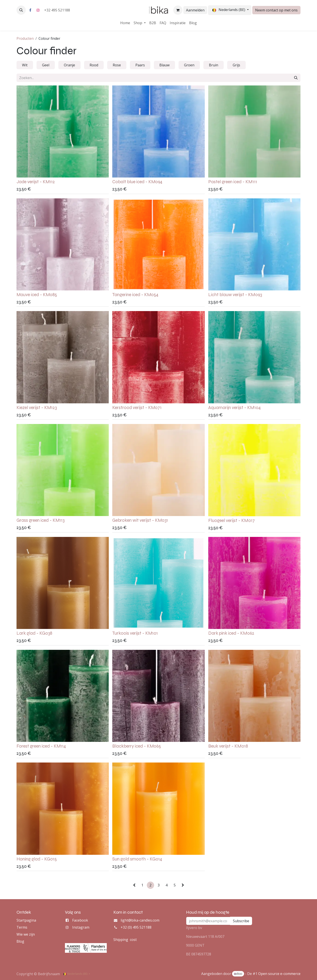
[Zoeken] (296, 78)
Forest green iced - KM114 (41, 746)
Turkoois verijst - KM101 (135, 633)
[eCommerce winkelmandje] (178, 10)
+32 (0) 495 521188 (136, 927)
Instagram (81, 927)
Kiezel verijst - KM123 (37, 407)
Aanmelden (195, 10)
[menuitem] (125, 23)
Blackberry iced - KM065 (137, 746)
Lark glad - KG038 (34, 633)
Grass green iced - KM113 (41, 520)
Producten (25, 38)
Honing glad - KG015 (37, 859)
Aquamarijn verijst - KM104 (234, 407)
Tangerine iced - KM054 (135, 295)
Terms (22, 927)
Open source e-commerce (279, 974)
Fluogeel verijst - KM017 (231, 520)
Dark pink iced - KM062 (231, 633)
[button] (21, 10)
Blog (20, 941)
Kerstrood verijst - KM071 (137, 407)
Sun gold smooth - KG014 (137, 859)
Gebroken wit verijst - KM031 (140, 520)
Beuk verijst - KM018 (228, 746)
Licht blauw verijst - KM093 (235, 295)
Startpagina (26, 920)
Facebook (80, 920)
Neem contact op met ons (276, 10)
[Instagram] (38, 10)
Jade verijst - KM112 (36, 182)
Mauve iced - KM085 (37, 295)
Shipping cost (125, 940)
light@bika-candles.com (140, 920)
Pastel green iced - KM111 (233, 182)
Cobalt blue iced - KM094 (137, 182)
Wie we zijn (26, 934)
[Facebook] (30, 10)
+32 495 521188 (58, 10)
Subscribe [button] (241, 921)
